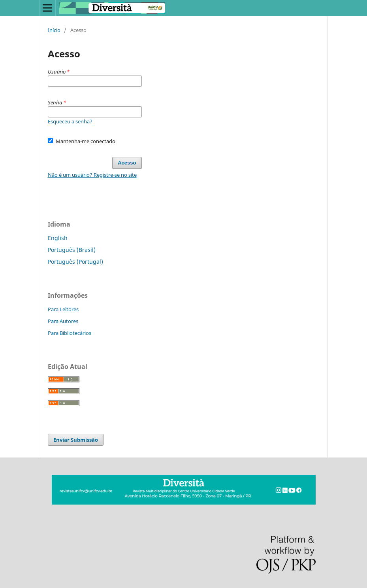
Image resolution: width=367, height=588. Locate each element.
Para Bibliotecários (70, 333)
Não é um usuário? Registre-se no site (92, 175)
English (58, 238)
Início (54, 30)
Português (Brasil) (72, 250)
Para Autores (63, 321)
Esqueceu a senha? (70, 121)
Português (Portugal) (75, 262)
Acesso (127, 163)
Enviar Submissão (76, 440)
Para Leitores (63, 309)
